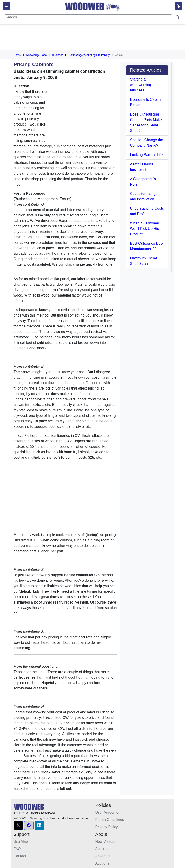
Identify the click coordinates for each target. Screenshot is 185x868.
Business (58, 55)
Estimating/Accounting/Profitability (89, 55)
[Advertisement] (96, 38)
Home (17, 55)
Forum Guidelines (110, 820)
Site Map (21, 842)
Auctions (102, 863)
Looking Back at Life (146, 155)
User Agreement (109, 812)
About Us (103, 849)
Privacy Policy (107, 827)
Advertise (103, 856)
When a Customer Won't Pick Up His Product (145, 229)
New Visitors (105, 842)
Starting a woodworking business (141, 85)
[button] (18, 825)
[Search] (88, 17)
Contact (20, 856)
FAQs (18, 849)
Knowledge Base (37, 55)
